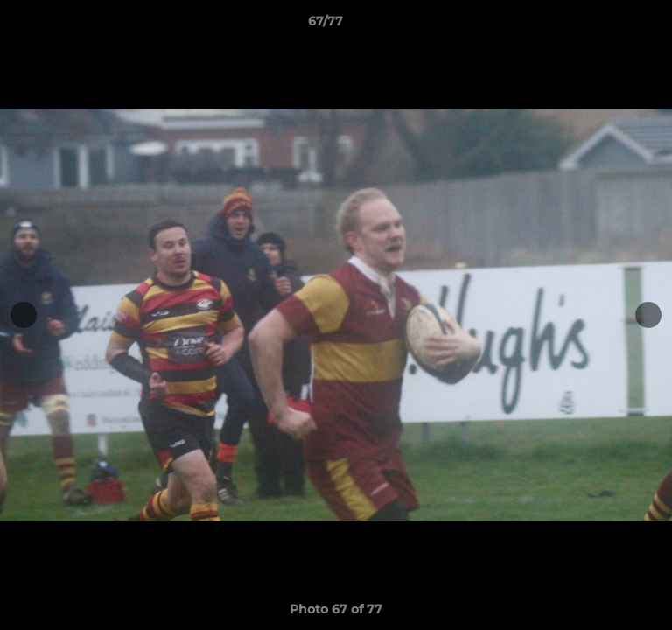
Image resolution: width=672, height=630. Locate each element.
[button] (609, 25)
